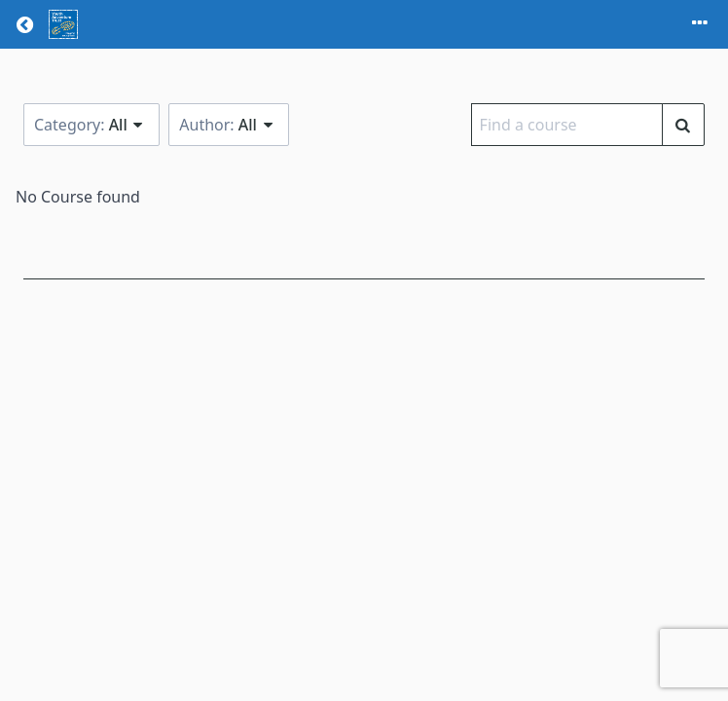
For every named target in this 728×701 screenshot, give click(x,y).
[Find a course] (683, 125)
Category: (91, 125)
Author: (229, 125)
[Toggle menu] (700, 24)
